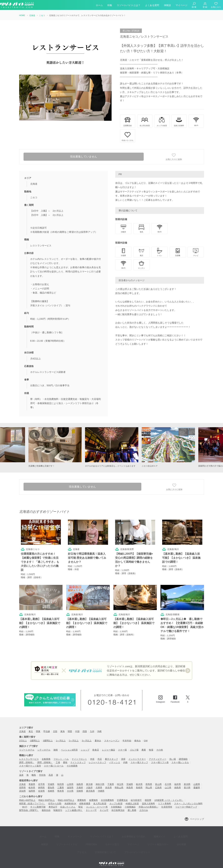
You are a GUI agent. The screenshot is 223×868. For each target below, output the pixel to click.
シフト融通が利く (74, 806)
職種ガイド (146, 831)
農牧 (65, 759)
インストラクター (137, 755)
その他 (160, 746)
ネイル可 (104, 806)
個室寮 (148, 796)
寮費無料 (82, 796)
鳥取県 (130, 784)
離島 (34, 771)
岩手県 (41, 780)
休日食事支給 (118, 806)
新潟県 (187, 780)
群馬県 (149, 780)
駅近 (81, 803)
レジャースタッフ (97, 759)
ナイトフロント (79, 755)
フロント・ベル (61, 755)
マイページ (181, 6)
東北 (31, 728)
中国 (77, 728)
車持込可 (53, 803)
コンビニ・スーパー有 (97, 803)
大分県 (70, 787)
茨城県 (130, 780)
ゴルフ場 (134, 746)
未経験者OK (70, 800)
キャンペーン (69, 831)
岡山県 (149, 784)
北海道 (22, 728)
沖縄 (99, 728)
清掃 (123, 755)
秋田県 (61, 780)
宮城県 (51, 780)
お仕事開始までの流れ (123, 831)
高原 (51, 771)
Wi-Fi (25, 803)
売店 (100, 755)
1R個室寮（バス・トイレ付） (169, 796)
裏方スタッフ (111, 755)
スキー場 (122, 746)
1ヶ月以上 (61, 737)
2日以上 (23, 737)
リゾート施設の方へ (137, 836)
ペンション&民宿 (69, 746)
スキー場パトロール (54, 762)
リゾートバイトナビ (56, 836)
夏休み (98, 737)
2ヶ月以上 (74, 737)
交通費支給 (122, 796)
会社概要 (158, 836)
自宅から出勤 (55, 800)
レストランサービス (29, 755)
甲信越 (47, 728)
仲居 (92, 755)
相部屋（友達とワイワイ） (32, 800)
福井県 (178, 780)
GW (146, 737)
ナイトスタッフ (78, 759)
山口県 (168, 784)
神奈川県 (100, 780)
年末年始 (127, 737)
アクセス (173, 836)
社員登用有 (167, 803)
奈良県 (108, 784)
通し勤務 (132, 806)
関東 (38, 728)
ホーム (99, 6)
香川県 (187, 784)
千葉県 (111, 780)
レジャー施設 (109, 746)
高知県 (22, 787)
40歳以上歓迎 (132, 800)
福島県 (80, 780)
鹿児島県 (90, 787)
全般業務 (46, 755)
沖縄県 (101, 787)
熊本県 (61, 787)
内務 (125, 759)
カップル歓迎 (116, 800)
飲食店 (96, 746)
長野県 (22, 784)
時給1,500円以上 (47, 796)
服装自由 (46, 806)
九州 (92, 728)
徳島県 (178, 784)
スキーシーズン (112, 737)
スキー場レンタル (180, 759)
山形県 (70, 780)
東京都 (89, 780)
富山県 (158, 780)
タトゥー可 (91, 806)
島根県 (139, 784)
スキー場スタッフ (139, 759)
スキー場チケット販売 (30, 762)
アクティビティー (158, 755)
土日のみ (144, 806)
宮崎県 (80, 787)
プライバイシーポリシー (125, 841)
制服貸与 (58, 806)
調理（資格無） (45, 759)
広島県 (158, 784)
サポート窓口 (96, 836)
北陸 (55, 728)
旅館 (56, 746)
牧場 (151, 746)
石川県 (168, 780)
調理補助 (183, 755)
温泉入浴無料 (148, 800)
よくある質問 (152, 6)
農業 (144, 746)
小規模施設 (130, 803)
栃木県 (139, 780)
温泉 (21, 771)
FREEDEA (78, 836)
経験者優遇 (85, 800)
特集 (110, 6)
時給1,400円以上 (27, 796)
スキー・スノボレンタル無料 (188, 800)
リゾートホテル (27, 746)
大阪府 (89, 784)
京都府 (80, 784)
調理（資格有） (27, 759)
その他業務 (72, 762)
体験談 (167, 6)
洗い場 (173, 755)
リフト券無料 (165, 800)
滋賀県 (70, 784)
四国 (85, 728)
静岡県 (41, 784)
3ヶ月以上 (87, 737)
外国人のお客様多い (148, 803)
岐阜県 (32, 784)
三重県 (61, 784)
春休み (138, 737)
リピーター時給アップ (186, 803)
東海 (63, 728)
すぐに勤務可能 (38, 803)
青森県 (32, 780)
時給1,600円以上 (66, 796)
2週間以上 (35, 737)
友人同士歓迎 (100, 800)
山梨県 (197, 780)
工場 (58, 759)
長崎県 (51, 787)
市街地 (42, 771)
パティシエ (115, 759)
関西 (70, 728)
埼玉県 (120, 780)
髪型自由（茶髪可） (29, 806)
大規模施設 (116, 803)
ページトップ (197, 815)
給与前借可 (136, 796)
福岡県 (32, 787)
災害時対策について (96, 841)
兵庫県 (99, 784)
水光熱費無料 (107, 796)
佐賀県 (41, 787)
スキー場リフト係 (160, 759)
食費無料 (93, 796)
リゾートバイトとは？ (129, 6)
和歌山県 (119, 784)
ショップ (85, 746)
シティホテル (44, 746)
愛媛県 (197, 784)
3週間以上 (48, 737)
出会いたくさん (68, 803)
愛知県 (51, 784)
